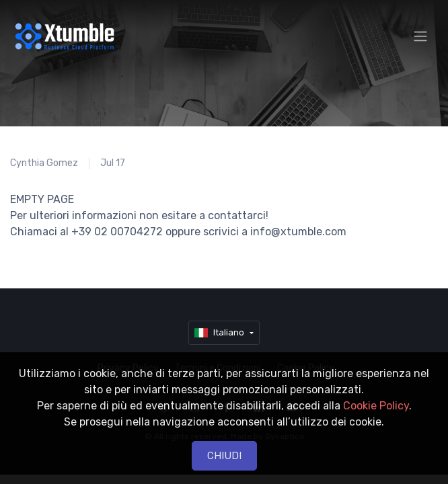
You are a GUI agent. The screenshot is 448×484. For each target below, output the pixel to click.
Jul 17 (113, 163)
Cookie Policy (376, 406)
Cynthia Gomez (44, 163)
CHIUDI (224, 456)
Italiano (220, 333)
